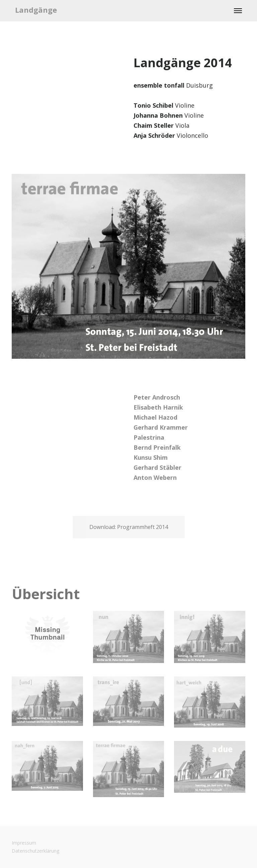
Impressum (24, 843)
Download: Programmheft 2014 (129, 527)
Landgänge (36, 10)
